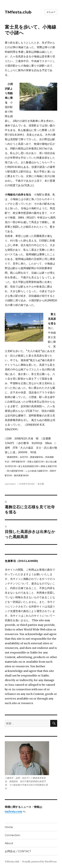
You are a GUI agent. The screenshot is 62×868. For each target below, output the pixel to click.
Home (9, 827)
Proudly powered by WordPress (39, 862)
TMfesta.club (18, 12)
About (9, 843)
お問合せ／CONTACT (18, 851)
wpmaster (10, 484)
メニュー (51, 12)
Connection (12, 835)
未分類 (41, 484)
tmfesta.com (13, 811)
